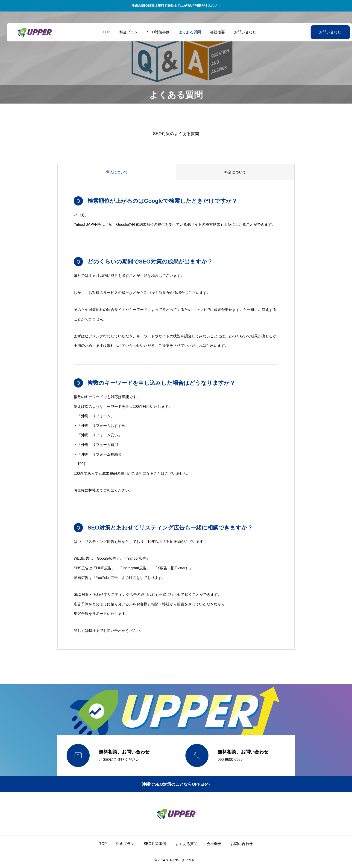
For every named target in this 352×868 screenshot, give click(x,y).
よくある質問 (186, 32)
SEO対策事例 (155, 32)
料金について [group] (235, 172)
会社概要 (214, 32)
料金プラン (125, 32)
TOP (103, 32)
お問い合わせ (242, 32)
